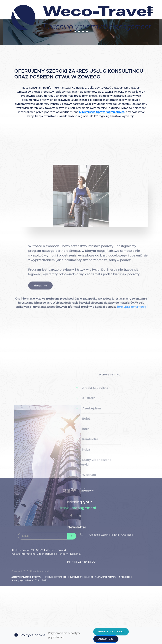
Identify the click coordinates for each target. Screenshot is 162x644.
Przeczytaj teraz (111, 632)
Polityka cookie (33, 635)
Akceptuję (106, 639)
